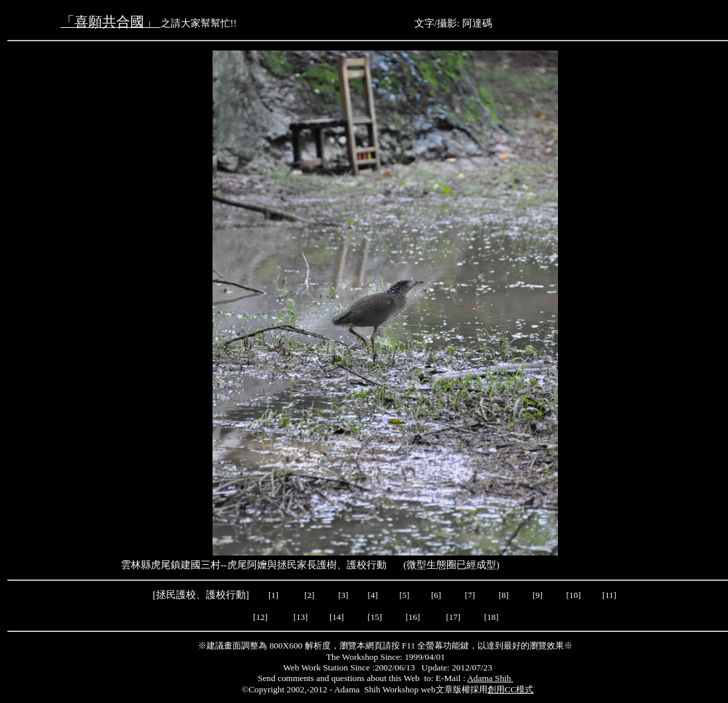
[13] (301, 617)
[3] (343, 595)
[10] (574, 595)
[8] (504, 595)
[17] (454, 617)
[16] (414, 617)
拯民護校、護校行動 (201, 595)
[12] (261, 617)
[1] (273, 595)
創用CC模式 (511, 689)
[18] (492, 617)
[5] (404, 595)
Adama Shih (490, 678)
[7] (470, 595)
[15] (374, 617)
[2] (310, 595)
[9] (539, 595)
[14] (338, 617)
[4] (371, 595)
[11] (610, 595)
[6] (435, 595)
